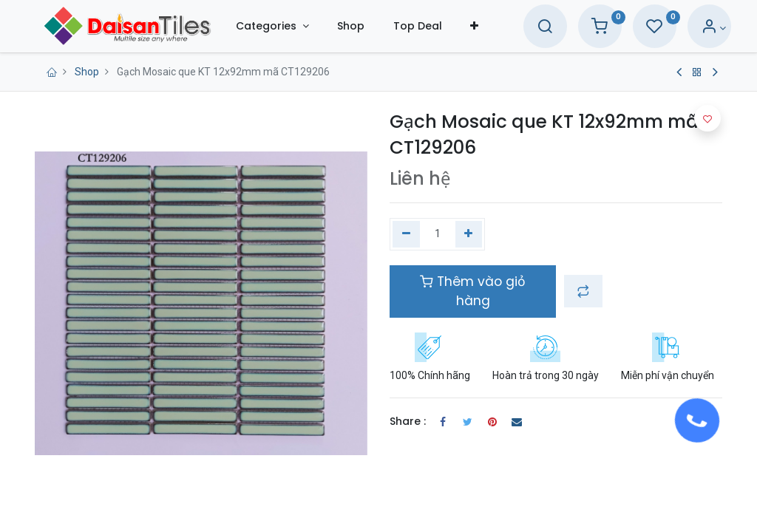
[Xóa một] (406, 234)
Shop (87, 72)
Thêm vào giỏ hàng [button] (473, 291)
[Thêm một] (469, 234)
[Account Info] (700, 28)
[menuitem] (364, 26)
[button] (487, 26)
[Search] (532, 28)
